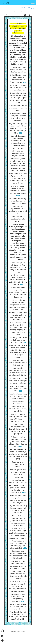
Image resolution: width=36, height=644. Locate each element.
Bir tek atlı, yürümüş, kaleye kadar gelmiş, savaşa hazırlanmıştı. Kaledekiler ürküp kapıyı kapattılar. (18, 280)
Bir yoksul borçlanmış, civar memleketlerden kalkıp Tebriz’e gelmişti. (18, 70)
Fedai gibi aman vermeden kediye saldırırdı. (18, 464)
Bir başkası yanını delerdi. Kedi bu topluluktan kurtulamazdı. (18, 480)
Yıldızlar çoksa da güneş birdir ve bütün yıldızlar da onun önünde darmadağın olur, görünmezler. (18, 399)
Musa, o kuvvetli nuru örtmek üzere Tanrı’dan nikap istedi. (18, 607)
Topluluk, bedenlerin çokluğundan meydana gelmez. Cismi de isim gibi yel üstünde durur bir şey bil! (18, 442)
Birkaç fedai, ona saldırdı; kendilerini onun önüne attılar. (18, 363)
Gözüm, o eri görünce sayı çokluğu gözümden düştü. (18, 388)
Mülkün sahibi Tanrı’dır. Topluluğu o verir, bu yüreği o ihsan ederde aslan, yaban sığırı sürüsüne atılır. (18, 521)
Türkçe (28, 8)
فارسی (33, 8)
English (23, 8)
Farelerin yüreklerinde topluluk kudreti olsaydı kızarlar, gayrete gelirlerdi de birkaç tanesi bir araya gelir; (18, 454)
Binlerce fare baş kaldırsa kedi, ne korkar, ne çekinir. (18, 409)
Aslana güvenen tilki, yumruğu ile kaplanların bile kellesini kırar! (18, 219)
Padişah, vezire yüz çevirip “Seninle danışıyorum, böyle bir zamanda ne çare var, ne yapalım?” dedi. (18, 305)
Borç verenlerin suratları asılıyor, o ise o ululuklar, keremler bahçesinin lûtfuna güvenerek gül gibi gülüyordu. (18, 178)
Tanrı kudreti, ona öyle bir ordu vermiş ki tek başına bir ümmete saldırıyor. (18, 381)
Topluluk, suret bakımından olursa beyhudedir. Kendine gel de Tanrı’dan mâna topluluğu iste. (18, 429)
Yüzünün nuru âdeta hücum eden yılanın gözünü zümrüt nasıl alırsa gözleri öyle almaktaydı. (18, 596)
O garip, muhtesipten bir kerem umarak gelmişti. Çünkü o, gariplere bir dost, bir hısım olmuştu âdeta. (18, 128)
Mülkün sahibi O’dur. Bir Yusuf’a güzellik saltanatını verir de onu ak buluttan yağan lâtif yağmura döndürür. (18, 543)
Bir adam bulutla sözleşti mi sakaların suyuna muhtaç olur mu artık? (18, 201)
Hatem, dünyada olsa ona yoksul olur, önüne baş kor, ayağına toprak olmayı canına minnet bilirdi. (18, 98)
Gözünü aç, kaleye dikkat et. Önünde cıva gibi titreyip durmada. (18, 340)
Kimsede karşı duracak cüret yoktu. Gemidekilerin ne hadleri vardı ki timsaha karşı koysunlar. (18, 292)
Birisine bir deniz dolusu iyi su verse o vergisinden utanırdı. (18, 108)
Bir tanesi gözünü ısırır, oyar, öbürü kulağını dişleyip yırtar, (18, 472)
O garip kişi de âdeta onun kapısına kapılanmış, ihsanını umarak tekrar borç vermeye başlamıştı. (18, 141)
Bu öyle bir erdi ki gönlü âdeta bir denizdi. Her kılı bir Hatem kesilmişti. (18, 88)
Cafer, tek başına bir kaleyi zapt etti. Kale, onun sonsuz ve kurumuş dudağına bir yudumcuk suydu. (18, 267)
